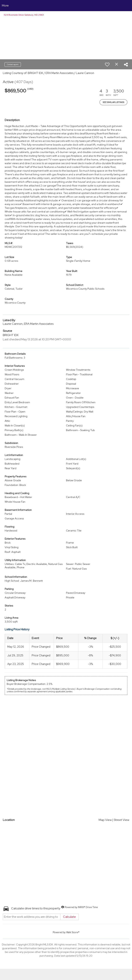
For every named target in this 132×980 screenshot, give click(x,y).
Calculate (69, 917)
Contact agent (13, 64)
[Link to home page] (66, 6)
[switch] (107, 65)
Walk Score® (73, 932)
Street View (121, 820)
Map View (105, 820)
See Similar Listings (113, 102)
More (5, 5)
